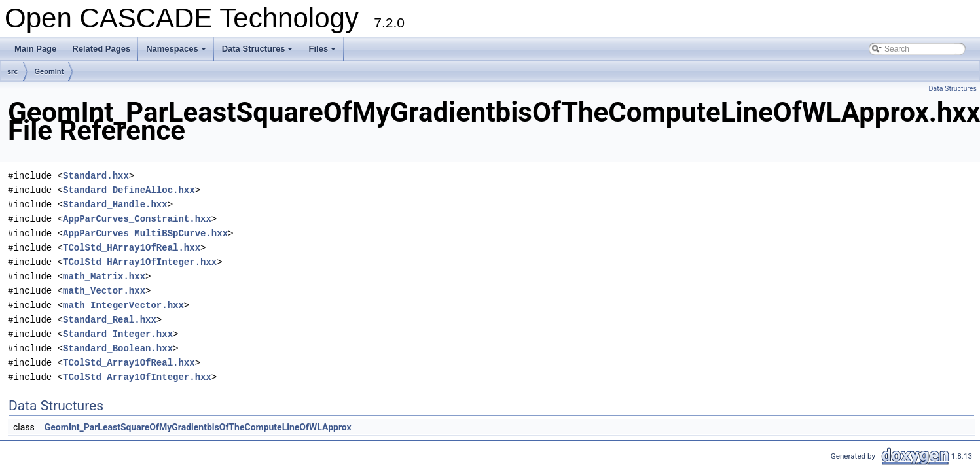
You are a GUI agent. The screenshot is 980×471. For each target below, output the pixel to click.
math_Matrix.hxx (104, 276)
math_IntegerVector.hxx (123, 305)
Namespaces (177, 52)
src (13, 71)
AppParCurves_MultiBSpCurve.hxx (145, 233)
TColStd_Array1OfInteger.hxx (137, 377)
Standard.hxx (96, 176)
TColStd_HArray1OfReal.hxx (132, 248)
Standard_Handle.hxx (115, 204)
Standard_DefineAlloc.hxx (129, 190)
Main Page (35, 49)
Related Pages (101, 49)
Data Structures (259, 52)
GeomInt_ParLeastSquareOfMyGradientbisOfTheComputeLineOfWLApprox (198, 427)
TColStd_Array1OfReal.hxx (129, 363)
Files (323, 52)
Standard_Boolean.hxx (118, 348)
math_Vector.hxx (104, 291)
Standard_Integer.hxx (118, 334)
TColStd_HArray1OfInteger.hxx (140, 262)
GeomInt (49, 71)
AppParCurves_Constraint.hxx (137, 219)
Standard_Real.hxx (110, 320)
